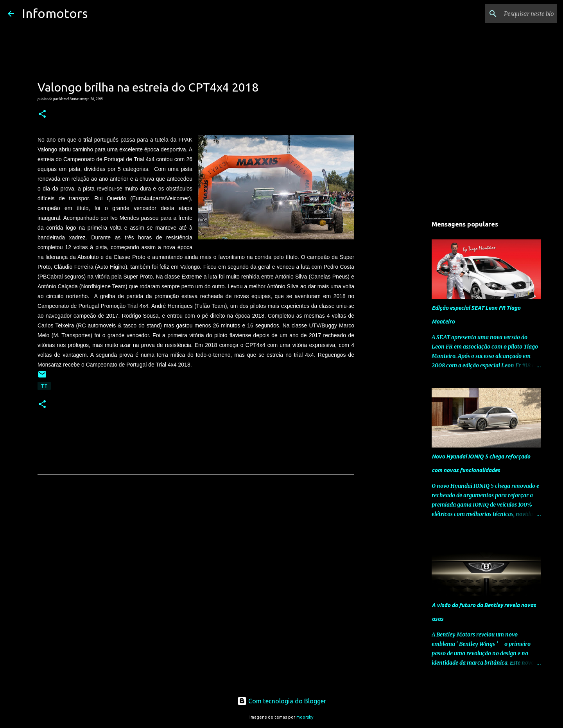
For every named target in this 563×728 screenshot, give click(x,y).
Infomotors (55, 13)
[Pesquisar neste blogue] (516, 14)
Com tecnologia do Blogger (282, 701)
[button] (42, 114)
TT (44, 386)
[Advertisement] (196, 554)
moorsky (305, 717)
